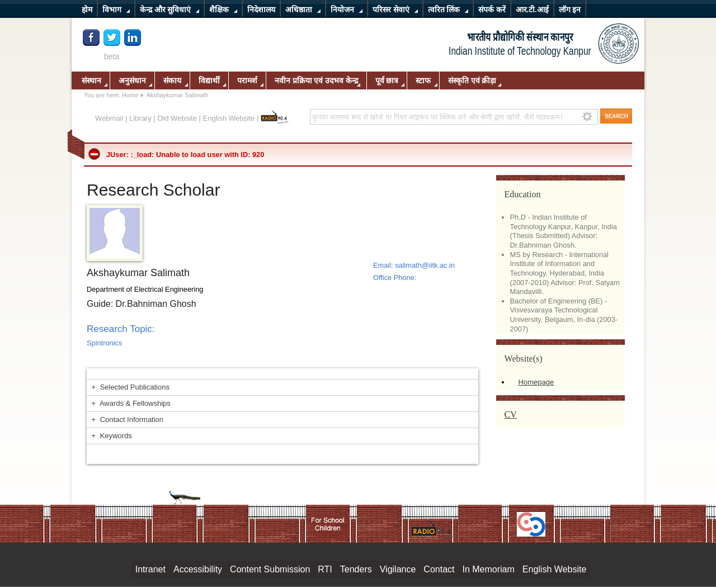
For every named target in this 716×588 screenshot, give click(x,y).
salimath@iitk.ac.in (425, 265)
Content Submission (270, 569)
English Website (229, 118)
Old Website (177, 118)
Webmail (109, 118)
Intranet (150, 569)
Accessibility (198, 569)
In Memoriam (488, 569)
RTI (325, 569)
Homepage (536, 382)
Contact (439, 569)
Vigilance (398, 569)
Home (130, 95)
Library (140, 118)
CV (511, 414)
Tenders (356, 569)
